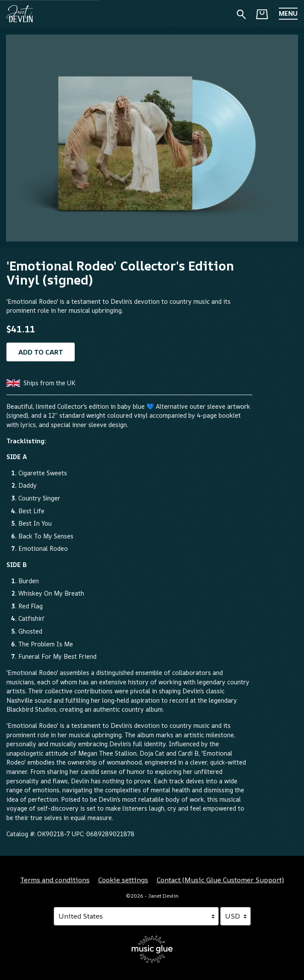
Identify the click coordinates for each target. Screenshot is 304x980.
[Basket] (262, 14)
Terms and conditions (55, 880)
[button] (288, 14)
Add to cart (41, 352)
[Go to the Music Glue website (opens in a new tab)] (152, 949)
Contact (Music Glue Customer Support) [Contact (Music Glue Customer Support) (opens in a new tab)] (220, 880)
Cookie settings (123, 880)
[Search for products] (241, 13)
